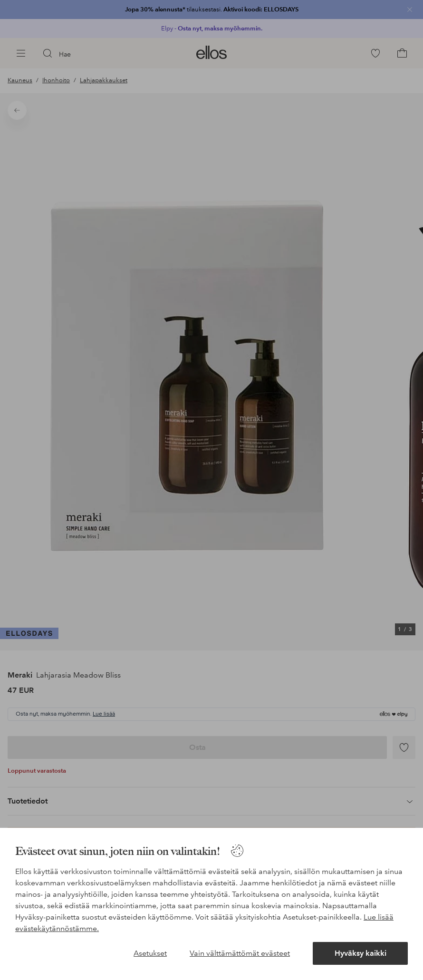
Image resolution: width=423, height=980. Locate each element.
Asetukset (150, 953)
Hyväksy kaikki (361, 953)
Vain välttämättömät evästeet (240, 953)
